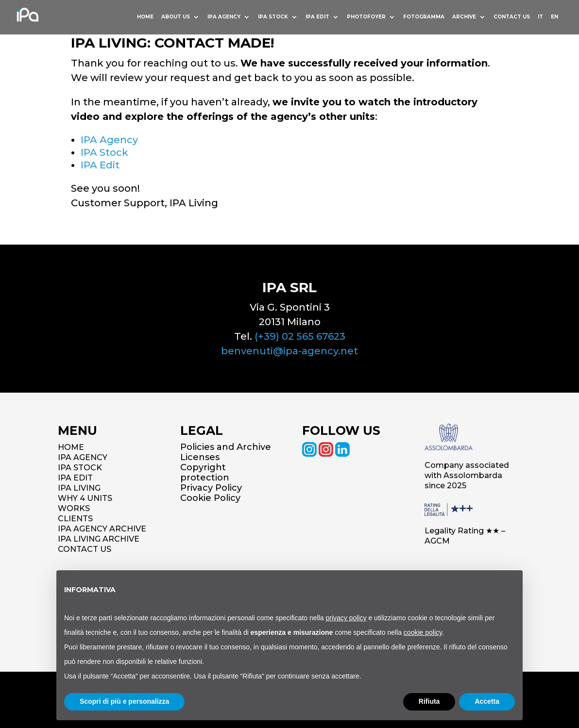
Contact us (511, 18)
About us (171, 18)
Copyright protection (205, 472)
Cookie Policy (210, 498)
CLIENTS (75, 519)
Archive (463, 18)
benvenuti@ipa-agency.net (289, 351)
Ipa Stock (270, 18)
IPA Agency (109, 140)
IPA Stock (104, 152)
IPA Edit (315, 18)
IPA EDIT (75, 478)
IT (540, 18)
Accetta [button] (487, 701)
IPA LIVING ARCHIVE (99, 539)
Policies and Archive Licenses (226, 452)
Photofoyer (364, 18)
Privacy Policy (211, 488)
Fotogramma (422, 18)
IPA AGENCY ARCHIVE (102, 529)
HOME (140, 18)
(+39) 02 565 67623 (300, 336)
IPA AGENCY (83, 457)
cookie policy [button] (423, 632)
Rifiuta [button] (429, 701)
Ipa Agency (220, 18)
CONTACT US (85, 549)
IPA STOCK (80, 468)
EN (554, 18)
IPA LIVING (79, 488)
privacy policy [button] (346, 618)
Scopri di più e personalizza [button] (124, 701)
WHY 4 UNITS (85, 498)
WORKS (74, 508)
